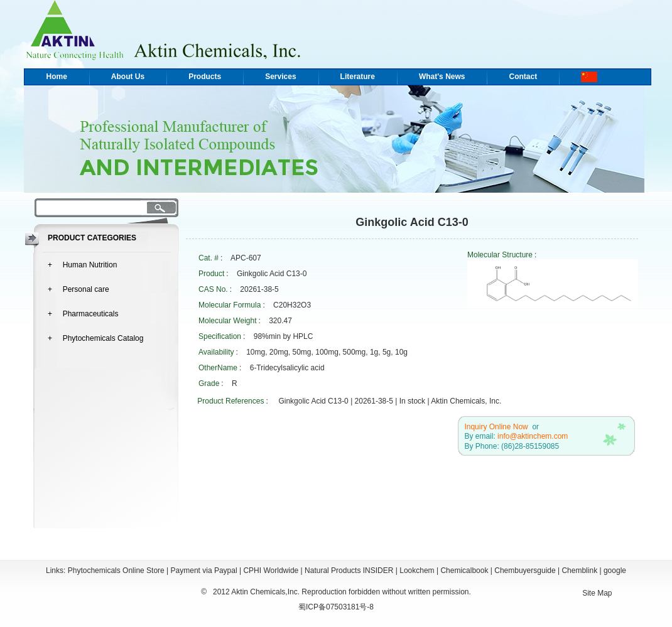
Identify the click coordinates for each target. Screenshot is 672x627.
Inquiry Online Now (496, 427)
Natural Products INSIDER (349, 571)
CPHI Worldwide (271, 571)
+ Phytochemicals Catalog (95, 338)
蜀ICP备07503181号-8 (336, 607)
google (615, 571)
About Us (128, 77)
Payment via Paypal (204, 571)
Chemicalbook (464, 571)
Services (280, 77)
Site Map (597, 593)
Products (205, 77)
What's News (442, 77)
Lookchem (417, 571)
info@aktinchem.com (533, 436)
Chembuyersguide (525, 571)
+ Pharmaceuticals (83, 314)
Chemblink (579, 571)
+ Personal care (79, 289)
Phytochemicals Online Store (116, 571)
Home (57, 77)
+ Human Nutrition (82, 265)
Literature (358, 77)
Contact (523, 77)
